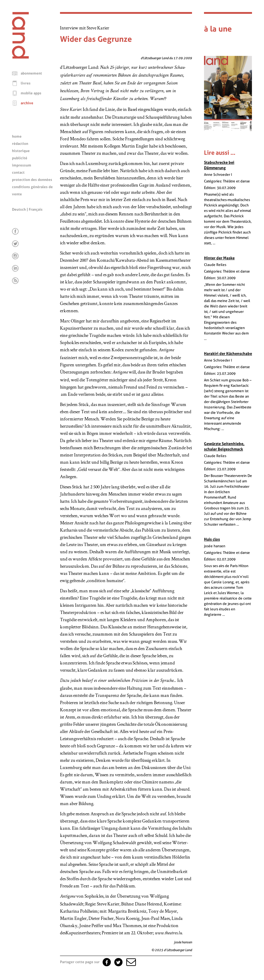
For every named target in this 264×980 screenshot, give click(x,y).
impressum (22, 165)
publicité (20, 158)
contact (18, 172)
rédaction (20, 144)
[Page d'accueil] (20, 57)
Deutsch (19, 209)
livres (26, 83)
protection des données (32, 180)
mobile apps (31, 93)
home (17, 136)
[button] (130, 962)
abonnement (31, 73)
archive (27, 103)
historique (21, 151)
